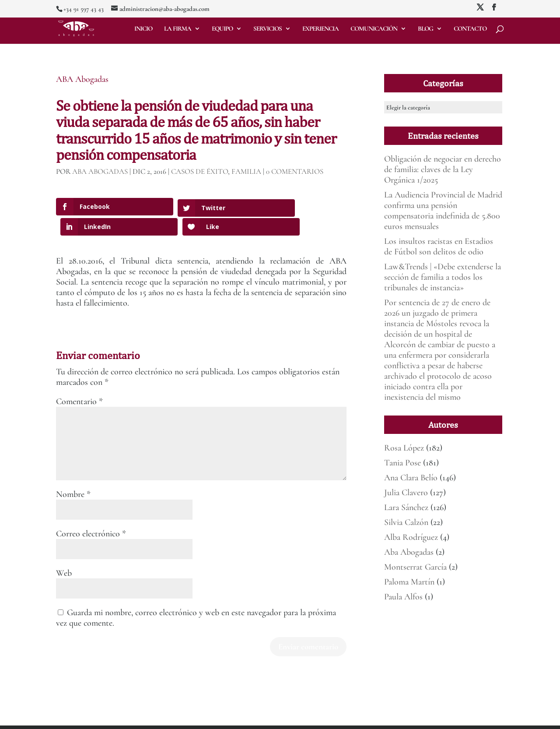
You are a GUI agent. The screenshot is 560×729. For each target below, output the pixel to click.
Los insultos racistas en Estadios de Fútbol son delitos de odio (439, 247)
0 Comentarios (295, 171)
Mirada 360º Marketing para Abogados (143, 717)
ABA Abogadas (82, 79)
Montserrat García (415, 567)
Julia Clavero (406, 493)
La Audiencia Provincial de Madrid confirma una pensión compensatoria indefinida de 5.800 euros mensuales (443, 211)
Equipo (222, 29)
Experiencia (320, 29)
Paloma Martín (409, 582)
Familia (246, 171)
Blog (425, 29)
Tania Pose (402, 463)
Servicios (268, 29)
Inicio (143, 29)
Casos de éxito (199, 171)
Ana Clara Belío (411, 478)
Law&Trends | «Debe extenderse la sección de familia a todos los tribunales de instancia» (443, 277)
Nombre (73, 474)
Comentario (79, 381)
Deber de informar (287, 717)
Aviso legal (200, 717)
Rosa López (404, 448)
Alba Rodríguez (411, 537)
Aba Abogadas (409, 552)
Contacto (470, 29)
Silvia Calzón (406, 522)
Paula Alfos (403, 597)
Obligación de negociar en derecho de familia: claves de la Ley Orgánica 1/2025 (443, 169)
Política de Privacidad (240, 717)
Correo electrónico (91, 514)
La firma (178, 29)
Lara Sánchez (406, 507)
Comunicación (374, 29)
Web (64, 553)
